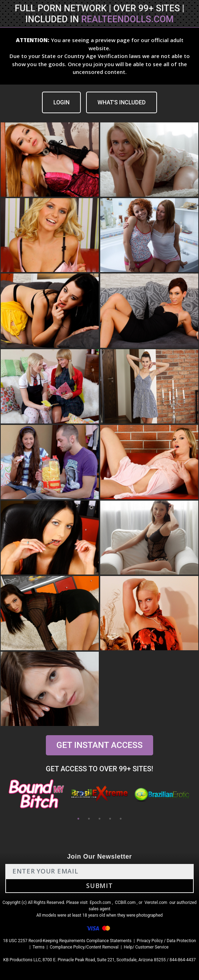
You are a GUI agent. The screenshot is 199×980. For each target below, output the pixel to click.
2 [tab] (89, 819)
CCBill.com (125, 903)
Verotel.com (156, 903)
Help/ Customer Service (146, 947)
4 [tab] (110, 819)
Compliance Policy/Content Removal (84, 947)
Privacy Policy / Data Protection (167, 941)
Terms (38, 947)
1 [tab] (78, 819)
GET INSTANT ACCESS (99, 745)
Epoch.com (100, 903)
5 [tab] (121, 819)
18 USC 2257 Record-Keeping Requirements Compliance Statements (67, 941)
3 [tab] (99, 819)
